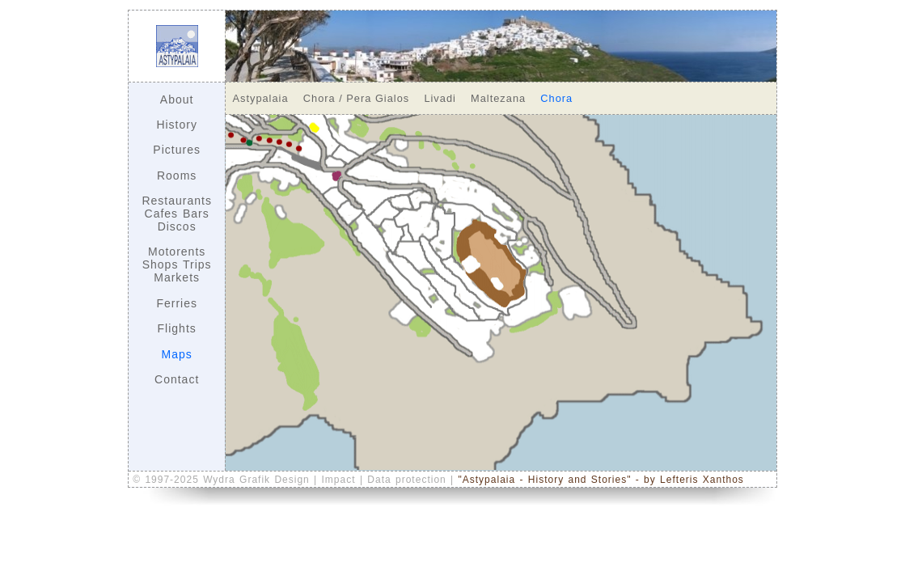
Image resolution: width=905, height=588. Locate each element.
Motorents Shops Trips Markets (177, 264)
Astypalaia (261, 98)
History (177, 125)
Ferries (177, 303)
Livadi (440, 98)
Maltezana (498, 98)
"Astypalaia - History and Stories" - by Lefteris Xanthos (601, 480)
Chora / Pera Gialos (356, 98)
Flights (177, 328)
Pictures (177, 150)
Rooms (177, 176)
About (177, 99)
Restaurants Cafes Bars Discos (176, 214)
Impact (341, 480)
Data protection (409, 480)
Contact (177, 379)
